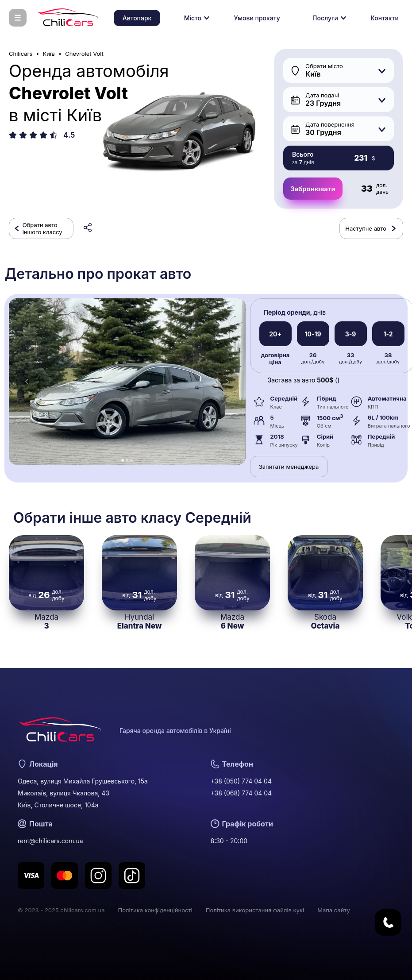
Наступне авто (366, 228)
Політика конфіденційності (155, 910)
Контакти (385, 18)
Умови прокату (257, 18)
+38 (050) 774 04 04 (241, 781)
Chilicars (21, 54)
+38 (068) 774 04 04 (241, 793)
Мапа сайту (334, 910)
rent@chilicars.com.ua (50, 841)
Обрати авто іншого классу (42, 228)
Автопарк (137, 18)
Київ (49, 54)
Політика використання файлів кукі (255, 910)
